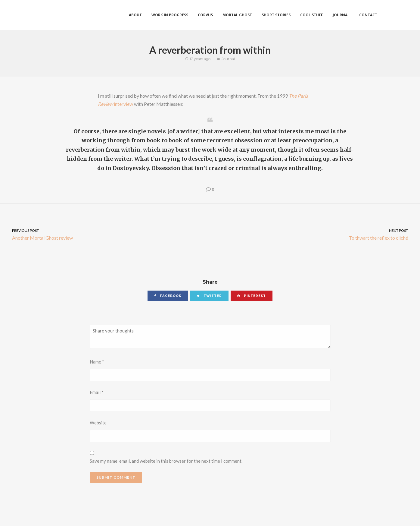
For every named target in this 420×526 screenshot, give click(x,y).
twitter (209, 296)
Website (98, 423)
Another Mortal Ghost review (105, 234)
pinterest (252, 296)
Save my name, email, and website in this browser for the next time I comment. (166, 461)
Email (97, 392)
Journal (228, 59)
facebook (168, 296)
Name (97, 362)
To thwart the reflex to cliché (315, 234)
